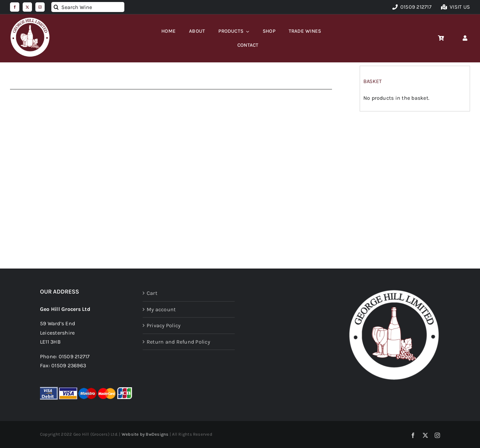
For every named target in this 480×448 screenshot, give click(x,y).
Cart (152, 293)
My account (161, 309)
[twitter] (27, 7)
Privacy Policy (163, 325)
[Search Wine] (88, 7)
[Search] (56, 7)
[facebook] (15, 7)
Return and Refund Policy (178, 342)
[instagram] (40, 7)
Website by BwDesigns (145, 434)
